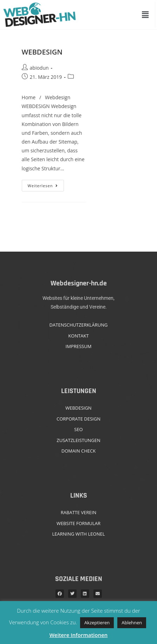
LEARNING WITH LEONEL (79, 534)
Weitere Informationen (79, 635)
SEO (78, 429)
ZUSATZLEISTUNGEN (78, 440)
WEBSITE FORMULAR (78, 523)
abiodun (39, 68)
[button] (145, 14)
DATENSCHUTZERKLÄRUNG (79, 325)
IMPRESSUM (79, 346)
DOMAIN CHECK (78, 451)
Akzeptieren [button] (97, 623)
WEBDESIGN (42, 52)
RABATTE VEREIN (78, 512)
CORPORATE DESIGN (78, 419)
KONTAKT (78, 336)
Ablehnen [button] (132, 623)
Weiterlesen (46, 184)
